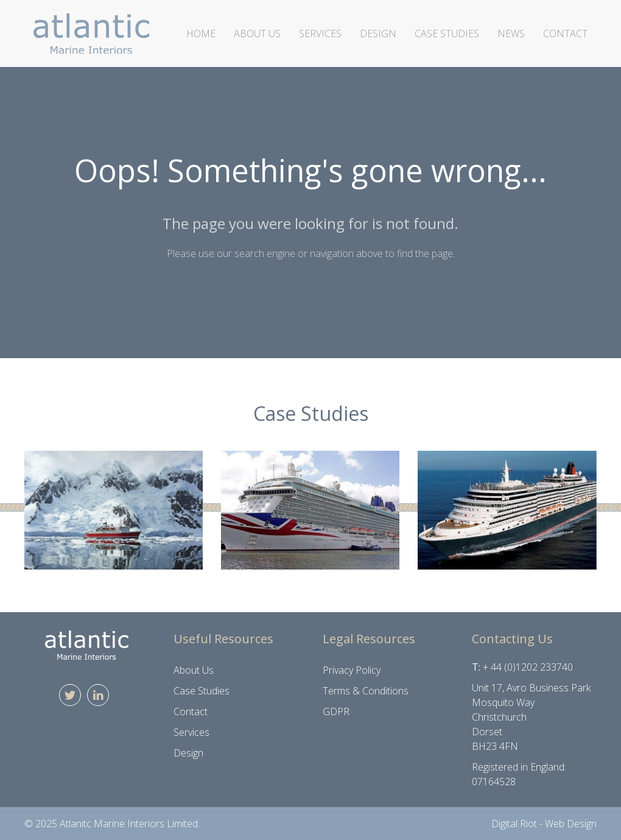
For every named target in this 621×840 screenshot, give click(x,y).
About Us (257, 34)
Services (320, 34)
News (511, 34)
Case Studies (447, 34)
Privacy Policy (352, 670)
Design (378, 34)
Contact (565, 34)
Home (201, 34)
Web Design (571, 824)
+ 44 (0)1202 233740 (528, 667)
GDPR (336, 711)
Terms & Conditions (366, 691)
